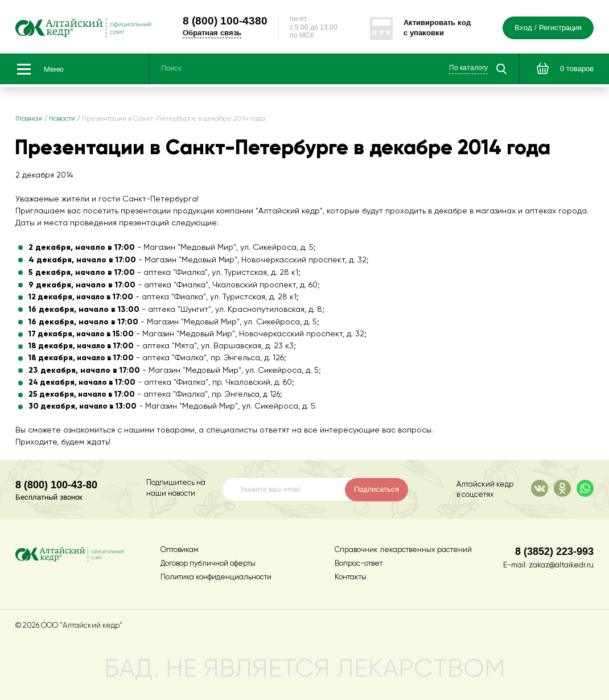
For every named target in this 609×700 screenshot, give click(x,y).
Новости (62, 119)
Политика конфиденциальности (216, 577)
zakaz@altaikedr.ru (561, 565)
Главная (29, 119)
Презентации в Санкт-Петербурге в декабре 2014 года (174, 119)
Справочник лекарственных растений (403, 550)
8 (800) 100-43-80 (56, 485)
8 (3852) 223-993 (554, 551)
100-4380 (225, 20)
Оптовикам (180, 550)
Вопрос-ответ (359, 564)
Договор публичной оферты (208, 564)
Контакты (351, 577)
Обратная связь (212, 33)
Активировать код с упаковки (437, 28)
